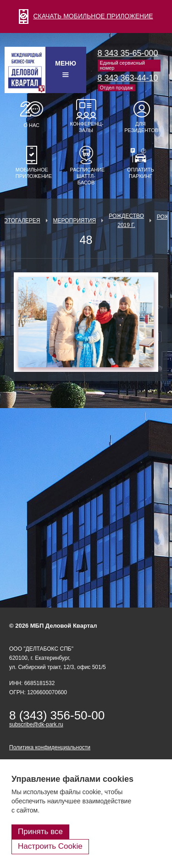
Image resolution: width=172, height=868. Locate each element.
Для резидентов (140, 127)
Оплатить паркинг (141, 173)
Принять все (40, 832)
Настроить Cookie (50, 846)
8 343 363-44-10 (128, 78)
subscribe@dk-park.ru (36, 724)
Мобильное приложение (32, 173)
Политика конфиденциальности (50, 747)
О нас (31, 125)
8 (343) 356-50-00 (57, 715)
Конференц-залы (86, 127)
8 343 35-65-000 (128, 53)
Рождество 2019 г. (126, 221)
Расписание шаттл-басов (86, 176)
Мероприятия (75, 221)
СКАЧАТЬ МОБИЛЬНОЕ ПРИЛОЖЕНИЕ (86, 16)
